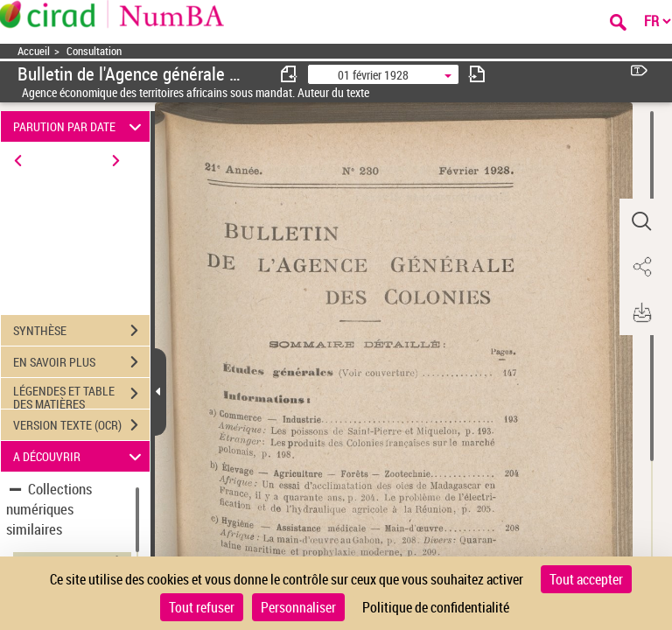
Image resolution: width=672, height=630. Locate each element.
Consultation (94, 51)
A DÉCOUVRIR (80, 456)
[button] (641, 221)
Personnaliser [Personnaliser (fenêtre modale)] (298, 607)
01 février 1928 (373, 75)
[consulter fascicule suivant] (477, 74)
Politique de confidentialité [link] (436, 607)
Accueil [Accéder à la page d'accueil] (34, 51)
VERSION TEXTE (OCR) (81, 425)
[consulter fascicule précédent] (290, 74)
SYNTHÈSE (81, 331)
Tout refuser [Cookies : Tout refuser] (202, 607)
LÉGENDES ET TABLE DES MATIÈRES (81, 395)
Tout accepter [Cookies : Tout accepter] (586, 579)
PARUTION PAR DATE (80, 126)
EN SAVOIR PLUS (81, 362)
